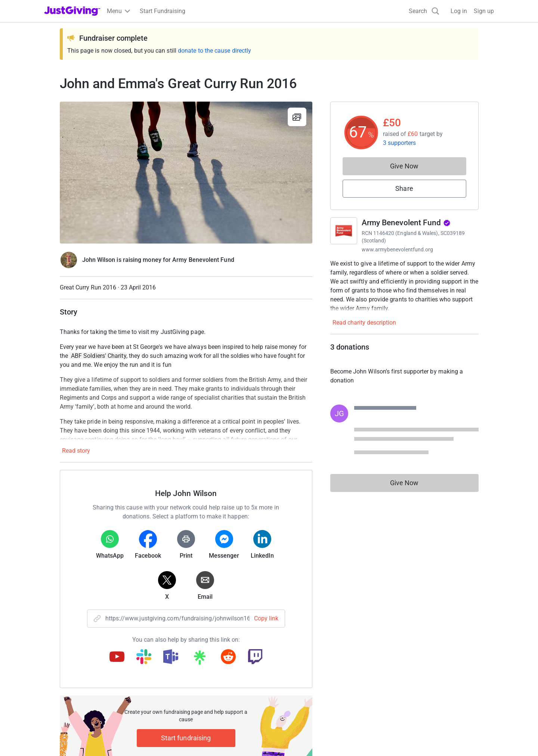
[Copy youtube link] (117, 657)
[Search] (424, 11)
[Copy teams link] (171, 657)
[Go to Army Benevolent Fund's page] (344, 231)
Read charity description (364, 323)
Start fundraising (186, 738)
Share (404, 188)
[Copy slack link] (144, 657)
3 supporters (400, 143)
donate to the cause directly (214, 51)
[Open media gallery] (186, 173)
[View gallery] (297, 117)
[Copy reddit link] (228, 657)
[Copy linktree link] (200, 659)
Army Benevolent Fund (406, 223)
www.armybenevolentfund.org (398, 250)
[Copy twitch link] (255, 657)
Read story (76, 451)
